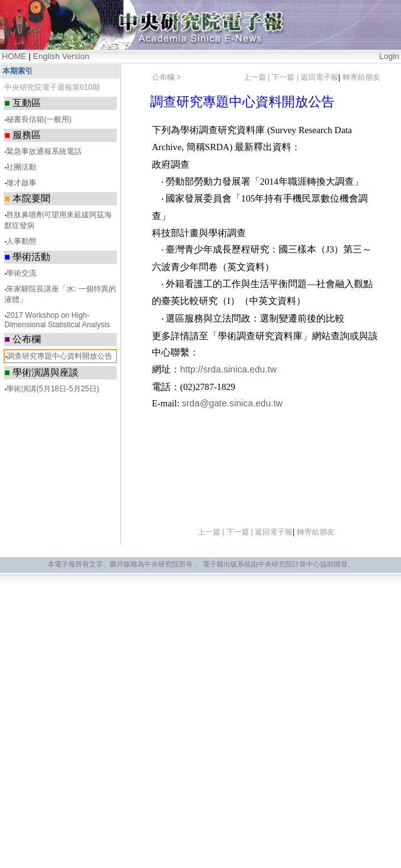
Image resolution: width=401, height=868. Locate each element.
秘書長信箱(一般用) (39, 119)
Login (389, 56)
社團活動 (21, 167)
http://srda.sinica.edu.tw (228, 369)
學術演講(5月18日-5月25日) (53, 389)
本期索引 (18, 71)
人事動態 (21, 241)
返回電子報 (319, 77)
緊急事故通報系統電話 (44, 151)
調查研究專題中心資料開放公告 (60, 356)
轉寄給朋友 (361, 77)
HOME (14, 56)
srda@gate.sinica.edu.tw (233, 403)
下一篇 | (286, 77)
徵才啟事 (21, 183)
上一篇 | (258, 77)
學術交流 (21, 273)
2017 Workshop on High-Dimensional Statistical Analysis (57, 320)
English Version (61, 56)
